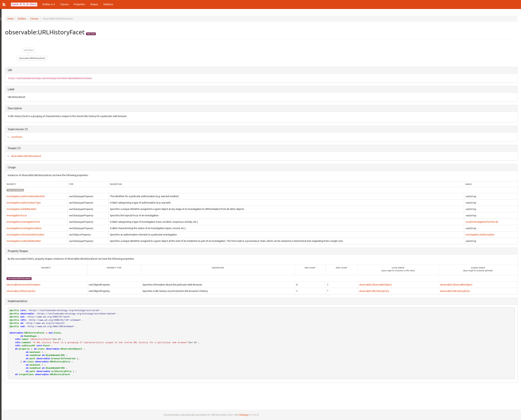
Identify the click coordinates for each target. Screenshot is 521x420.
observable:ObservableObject (375, 285)
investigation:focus (15, 215)
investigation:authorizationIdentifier (24, 196)
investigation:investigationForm (22, 222)
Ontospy (242, 415)
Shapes (94, 4)
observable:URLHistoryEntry (374, 291)
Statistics (108, 4)
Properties (79, 4)
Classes (64, 4)
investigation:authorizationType (22, 203)
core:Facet (27, 50)
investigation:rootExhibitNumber (22, 241)
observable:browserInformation (22, 285)
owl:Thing (18, 190)
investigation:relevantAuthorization (24, 235)
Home (9, 19)
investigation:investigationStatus (23, 228)
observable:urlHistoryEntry (19, 291)
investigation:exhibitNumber (20, 209)
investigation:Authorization (480, 235)
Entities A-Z (49, 4)
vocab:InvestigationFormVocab (482, 222)
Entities (20, 19)
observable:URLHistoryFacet (30, 58)
